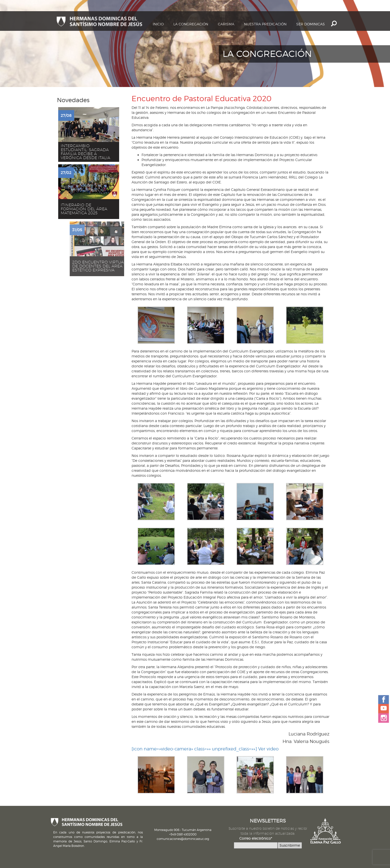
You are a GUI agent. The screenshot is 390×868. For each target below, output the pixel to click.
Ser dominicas (311, 24)
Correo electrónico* (256, 838)
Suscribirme (290, 845)
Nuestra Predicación (265, 24)
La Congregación (191, 24)
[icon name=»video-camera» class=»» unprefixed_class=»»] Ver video (205, 749)
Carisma (226, 24)
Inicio (158, 24)
